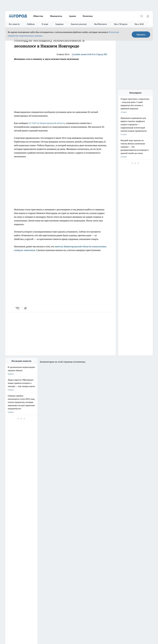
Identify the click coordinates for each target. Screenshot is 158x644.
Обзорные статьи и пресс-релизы (17, 571)
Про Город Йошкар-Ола (14, 559)
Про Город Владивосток (56, 562)
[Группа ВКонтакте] (113, 560)
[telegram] (26, 308)
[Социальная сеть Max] (138, 560)
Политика (88, 16)
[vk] (18, 308)
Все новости (14, 24)
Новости (70, 574)
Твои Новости (10, 562)
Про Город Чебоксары (34, 556)
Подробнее (82, 619)
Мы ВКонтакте (101, 24)
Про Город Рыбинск (54, 559)
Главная (8, 577)
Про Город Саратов (97, 559)
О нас (38, 571)
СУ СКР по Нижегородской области (47, 123)
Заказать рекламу (79, 24)
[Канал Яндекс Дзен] (132, 560)
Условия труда (10, 574)
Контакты (71, 571)
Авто (38, 574)
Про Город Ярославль (34, 562)
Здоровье (59, 24)
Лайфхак (31, 24)
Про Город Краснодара (77, 562)
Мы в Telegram (121, 24)
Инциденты (56, 16)
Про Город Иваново (97, 556)
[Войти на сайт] (148, 16)
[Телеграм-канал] (126, 560)
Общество (38, 16)
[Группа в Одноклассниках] (119, 560)
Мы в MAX (139, 24)
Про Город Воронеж (76, 556)
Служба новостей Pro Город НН (89, 54)
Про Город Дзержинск (13, 556)
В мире (45, 24)
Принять (141, 35)
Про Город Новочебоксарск (57, 556)
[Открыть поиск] (142, 16)
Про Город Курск (32, 559)
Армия (72, 16)
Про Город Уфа (74, 559)
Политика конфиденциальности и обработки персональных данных (29, 622)
